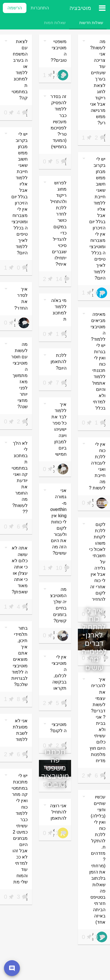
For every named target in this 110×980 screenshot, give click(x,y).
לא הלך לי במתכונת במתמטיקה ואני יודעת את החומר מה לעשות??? (20, 478)
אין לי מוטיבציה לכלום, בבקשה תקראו (59, 673)
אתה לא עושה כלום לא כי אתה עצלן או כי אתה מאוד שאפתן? (20, 570)
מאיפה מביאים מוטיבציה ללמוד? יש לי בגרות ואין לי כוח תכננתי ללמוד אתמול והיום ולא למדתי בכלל (98, 361)
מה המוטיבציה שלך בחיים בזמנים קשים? (58, 605)
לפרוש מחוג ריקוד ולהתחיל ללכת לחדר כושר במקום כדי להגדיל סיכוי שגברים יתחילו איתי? (58, 223)
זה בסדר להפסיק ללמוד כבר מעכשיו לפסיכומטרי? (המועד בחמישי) (58, 122)
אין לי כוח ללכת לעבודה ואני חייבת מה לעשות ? (97, 466)
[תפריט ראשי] (99, 8)
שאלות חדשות (91, 23)
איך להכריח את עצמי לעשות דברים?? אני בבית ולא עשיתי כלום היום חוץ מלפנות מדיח (97, 720)
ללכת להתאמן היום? (59, 362)
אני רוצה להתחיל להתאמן (58, 812)
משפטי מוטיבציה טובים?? (59, 51)
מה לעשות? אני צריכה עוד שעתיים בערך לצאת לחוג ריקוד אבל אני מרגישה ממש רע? (98, 82)
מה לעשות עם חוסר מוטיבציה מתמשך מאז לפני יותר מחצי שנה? (19, 376)
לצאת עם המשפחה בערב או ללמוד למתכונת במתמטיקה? (20, 70)
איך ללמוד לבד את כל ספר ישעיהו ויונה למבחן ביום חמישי (59, 429)
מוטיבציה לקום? (58, 727)
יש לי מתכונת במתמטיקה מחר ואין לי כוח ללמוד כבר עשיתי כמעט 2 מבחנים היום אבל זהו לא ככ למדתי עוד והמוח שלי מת (20, 829)
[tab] (91, 23)
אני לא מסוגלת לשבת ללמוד (20, 730)
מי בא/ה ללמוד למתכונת (59, 310)
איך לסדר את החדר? (21, 298)
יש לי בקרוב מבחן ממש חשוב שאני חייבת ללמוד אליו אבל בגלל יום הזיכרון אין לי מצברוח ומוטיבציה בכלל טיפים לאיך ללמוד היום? (19, 193)
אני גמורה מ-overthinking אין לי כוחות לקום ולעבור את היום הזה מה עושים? (58, 522)
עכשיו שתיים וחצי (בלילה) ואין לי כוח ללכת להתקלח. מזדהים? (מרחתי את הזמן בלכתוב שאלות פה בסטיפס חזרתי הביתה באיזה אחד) (97, 859)
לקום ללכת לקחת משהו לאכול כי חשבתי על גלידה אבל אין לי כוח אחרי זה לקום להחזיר (97, 562)
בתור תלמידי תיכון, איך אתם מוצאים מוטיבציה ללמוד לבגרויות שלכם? (19, 656)
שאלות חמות (55, 23)
